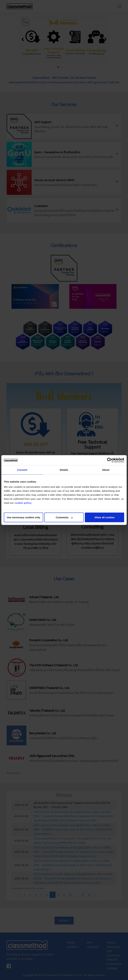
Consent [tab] (22, 470)
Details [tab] (64, 470)
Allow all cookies (105, 517)
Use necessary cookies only (23, 517)
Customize (64, 517)
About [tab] (106, 470)
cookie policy (23, 503)
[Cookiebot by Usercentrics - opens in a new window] (110, 460)
